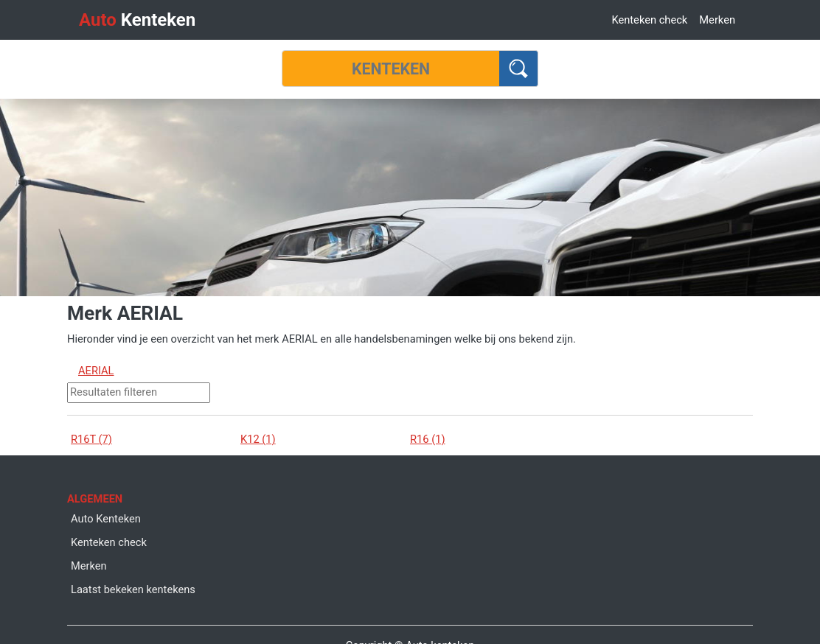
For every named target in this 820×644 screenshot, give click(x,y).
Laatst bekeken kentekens (133, 589)
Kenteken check (649, 20)
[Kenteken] (391, 69)
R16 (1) (428, 439)
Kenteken (137, 20)
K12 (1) (258, 439)
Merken (717, 20)
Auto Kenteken (106, 519)
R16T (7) (91, 439)
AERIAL (96, 371)
